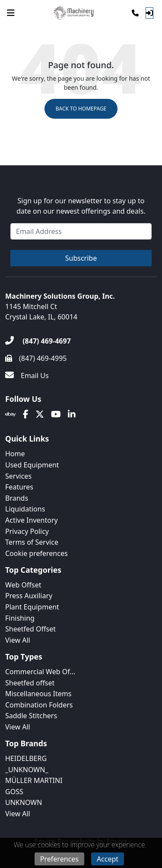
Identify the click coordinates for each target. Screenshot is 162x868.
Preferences (59, 859)
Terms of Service (32, 542)
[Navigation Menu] (11, 13)
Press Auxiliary (29, 596)
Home (15, 454)
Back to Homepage (81, 109)
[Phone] (135, 13)
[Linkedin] (72, 414)
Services (18, 476)
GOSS (14, 792)
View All (18, 640)
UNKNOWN (24, 802)
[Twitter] (40, 414)
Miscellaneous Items (38, 694)
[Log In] (149, 13)
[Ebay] (11, 414)
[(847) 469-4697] (38, 341)
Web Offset (23, 585)
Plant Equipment (32, 607)
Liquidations (25, 509)
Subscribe (81, 258)
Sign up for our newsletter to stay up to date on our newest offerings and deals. (81, 206)
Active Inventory (32, 520)
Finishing (20, 618)
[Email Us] (27, 376)
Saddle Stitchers (31, 716)
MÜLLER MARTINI (34, 780)
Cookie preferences (37, 553)
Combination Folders (39, 705)
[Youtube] (56, 414)
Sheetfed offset (30, 683)
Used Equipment (32, 465)
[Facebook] (26, 414)
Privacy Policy (27, 531)
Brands (17, 498)
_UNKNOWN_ (27, 770)
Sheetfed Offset (30, 629)
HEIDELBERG (26, 758)
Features (19, 487)
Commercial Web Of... (40, 672)
